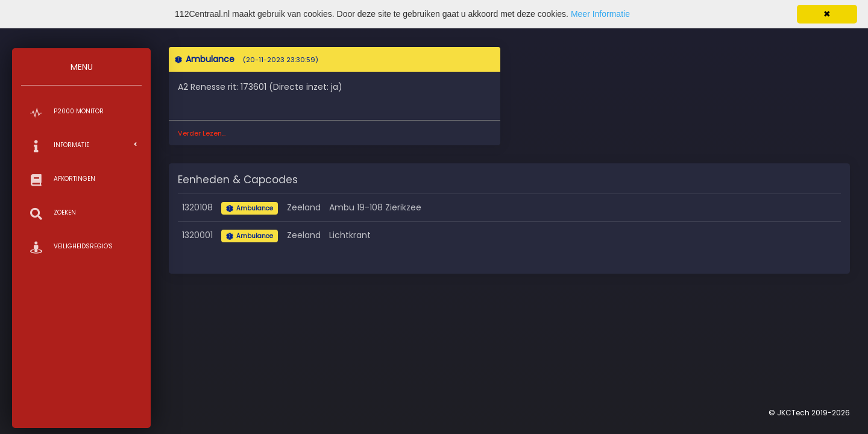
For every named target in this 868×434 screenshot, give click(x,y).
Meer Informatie (600, 14)
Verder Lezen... (202, 133)
